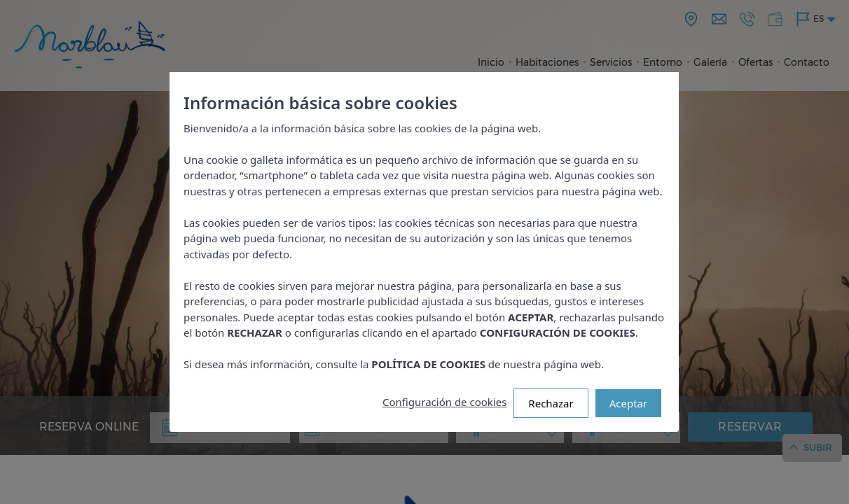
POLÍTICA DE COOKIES (429, 364)
